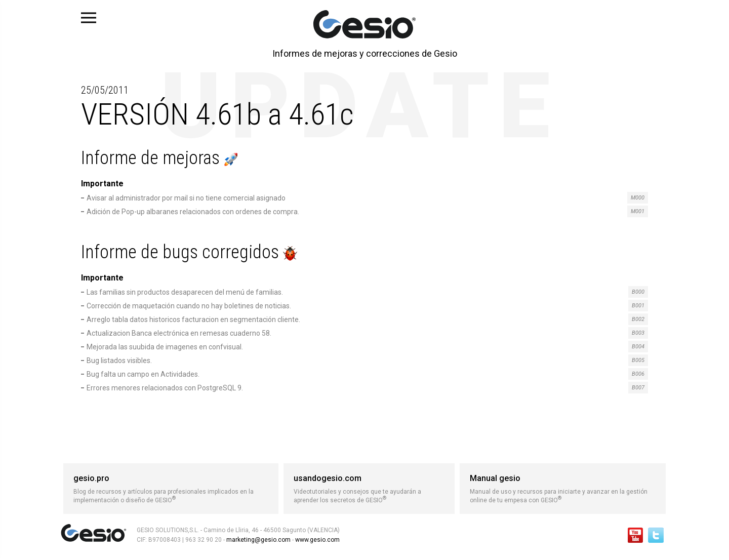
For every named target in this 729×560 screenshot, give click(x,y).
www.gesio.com (317, 540)
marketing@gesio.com (258, 540)
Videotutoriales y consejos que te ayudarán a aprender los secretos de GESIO (369, 489)
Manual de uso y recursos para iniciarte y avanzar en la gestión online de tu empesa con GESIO (563, 489)
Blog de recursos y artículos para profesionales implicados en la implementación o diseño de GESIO (171, 489)
